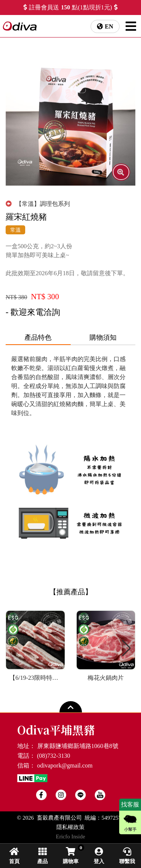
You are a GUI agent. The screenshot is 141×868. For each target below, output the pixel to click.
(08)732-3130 (54, 756)
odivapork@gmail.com (65, 765)
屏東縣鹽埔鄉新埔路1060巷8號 (78, 746)
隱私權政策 (70, 827)
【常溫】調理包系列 (38, 204)
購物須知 (103, 337)
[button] (127, 648)
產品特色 (38, 337)
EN (109, 26)
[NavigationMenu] (131, 26)
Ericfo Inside (71, 837)
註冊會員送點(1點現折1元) (70, 7)
